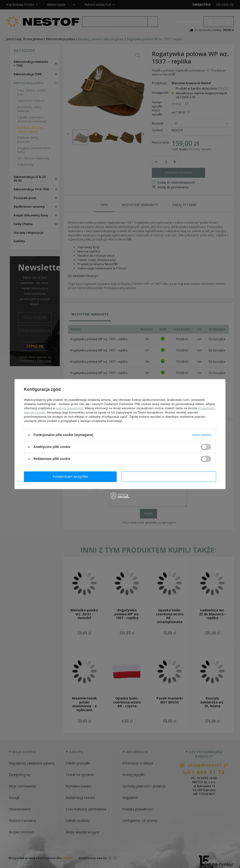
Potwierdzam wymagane (71, 476)
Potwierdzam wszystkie (170, 476)
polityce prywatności (70, 408)
